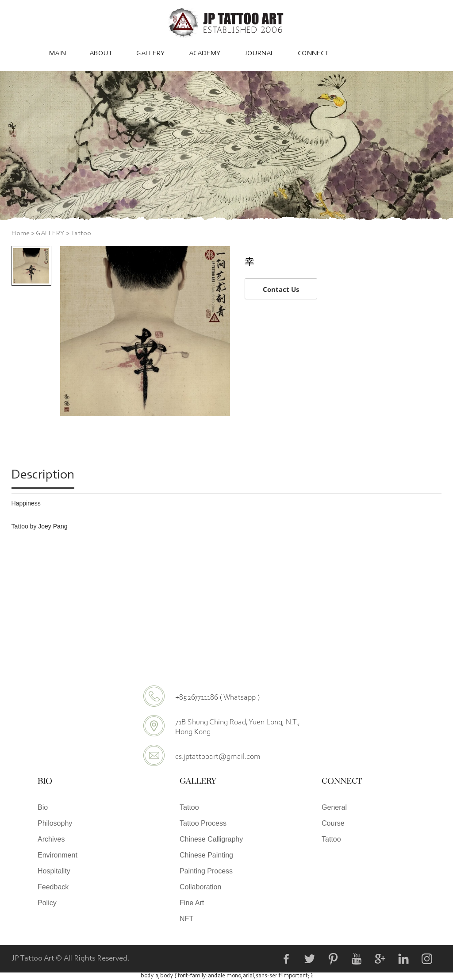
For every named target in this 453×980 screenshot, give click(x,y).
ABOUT (101, 54)
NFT (186, 919)
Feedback (53, 887)
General (334, 807)
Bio (43, 807)
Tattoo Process (203, 823)
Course (333, 823)
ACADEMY (205, 54)
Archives (51, 839)
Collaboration (200, 887)
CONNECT (313, 54)
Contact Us (281, 289)
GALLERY (151, 54)
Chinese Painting (206, 855)
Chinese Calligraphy (211, 839)
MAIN (58, 54)
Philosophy (55, 823)
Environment (58, 855)
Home (21, 234)
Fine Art (192, 903)
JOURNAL (259, 54)
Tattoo (81, 234)
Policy (47, 903)
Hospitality (54, 871)
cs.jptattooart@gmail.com (218, 756)
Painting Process (206, 871)
